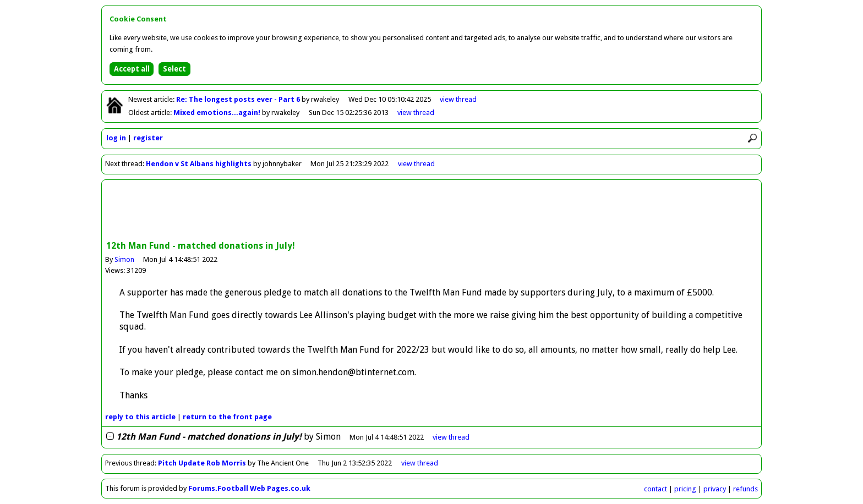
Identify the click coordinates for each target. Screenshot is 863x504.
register (148, 138)
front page (227, 417)
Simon (124, 259)
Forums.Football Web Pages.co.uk (249, 488)
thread (451, 437)
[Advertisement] (431, 211)
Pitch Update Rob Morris (202, 463)
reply (140, 417)
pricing (685, 489)
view (458, 99)
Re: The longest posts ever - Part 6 (239, 99)
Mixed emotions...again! (218, 113)
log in (116, 138)
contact (656, 489)
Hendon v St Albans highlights (199, 164)
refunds (745, 489)
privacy (715, 489)
